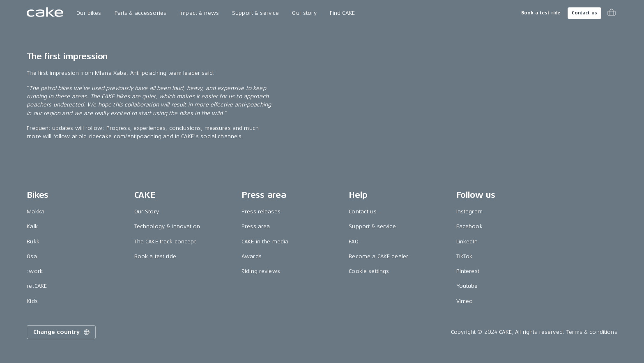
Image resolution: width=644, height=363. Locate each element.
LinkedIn (467, 242)
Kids (32, 301)
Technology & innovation (167, 226)
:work (35, 271)
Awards (252, 256)
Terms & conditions (592, 332)
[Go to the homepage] (45, 13)
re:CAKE (37, 286)
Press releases (261, 212)
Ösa (32, 256)
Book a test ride (541, 13)
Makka (36, 212)
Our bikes (89, 13)
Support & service (255, 13)
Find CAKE (342, 13)
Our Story (147, 212)
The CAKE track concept (165, 242)
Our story (304, 13)
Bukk (33, 242)
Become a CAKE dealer (378, 256)
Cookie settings (369, 271)
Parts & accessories (141, 13)
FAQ (353, 242)
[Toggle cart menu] (612, 13)
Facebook (469, 226)
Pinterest (468, 271)
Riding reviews (261, 271)
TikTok (465, 256)
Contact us (584, 13)
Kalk (32, 226)
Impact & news (199, 13)
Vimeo (465, 301)
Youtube (467, 286)
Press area (256, 226)
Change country (62, 332)
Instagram (469, 212)
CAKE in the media (265, 242)
